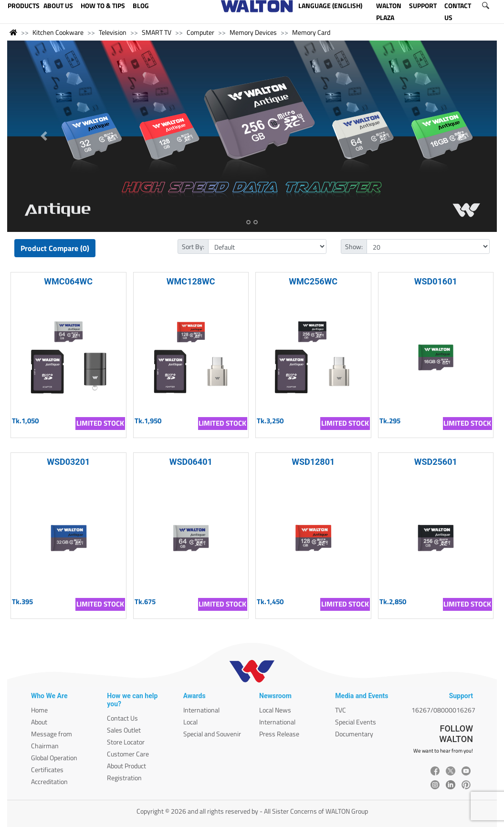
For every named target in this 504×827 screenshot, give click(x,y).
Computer (200, 32)
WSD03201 (68, 462)
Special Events (356, 722)
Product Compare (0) (55, 248)
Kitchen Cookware (58, 32)
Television (113, 32)
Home (39, 710)
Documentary (354, 734)
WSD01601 (436, 281)
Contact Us (122, 718)
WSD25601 (436, 462)
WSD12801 (313, 462)
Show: (354, 246)
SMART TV (157, 32)
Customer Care (128, 754)
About (39, 722)
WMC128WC (191, 281)
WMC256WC (313, 281)
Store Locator (126, 742)
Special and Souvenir (212, 734)
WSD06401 (191, 462)
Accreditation (49, 781)
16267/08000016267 (443, 710)
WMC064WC (68, 281)
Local (190, 722)
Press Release (279, 734)
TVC (341, 710)
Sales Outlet (124, 730)
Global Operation (54, 758)
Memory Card (311, 32)
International (201, 710)
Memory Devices (253, 32)
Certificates (47, 769)
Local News (275, 710)
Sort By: (193, 246)
